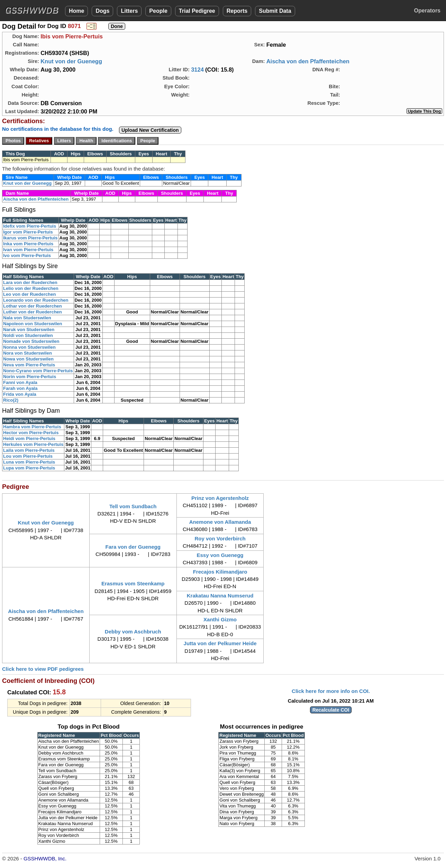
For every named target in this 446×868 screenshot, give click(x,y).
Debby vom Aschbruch (133, 632)
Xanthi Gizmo (220, 619)
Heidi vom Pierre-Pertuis (29, 438)
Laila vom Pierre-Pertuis (29, 450)
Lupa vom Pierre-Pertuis (29, 468)
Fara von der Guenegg (133, 547)
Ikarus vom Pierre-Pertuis (30, 238)
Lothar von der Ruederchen (33, 306)
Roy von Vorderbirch (220, 538)
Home (76, 11)
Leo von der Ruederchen (29, 294)
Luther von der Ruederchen (33, 312)
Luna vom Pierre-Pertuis (29, 462)
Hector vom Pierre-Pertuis (31, 433)
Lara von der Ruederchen (30, 282)
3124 (197, 70)
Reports (237, 11)
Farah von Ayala (20, 388)
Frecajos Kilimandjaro (220, 572)
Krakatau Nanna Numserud (220, 596)
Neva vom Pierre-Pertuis (29, 365)
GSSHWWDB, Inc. (45, 858)
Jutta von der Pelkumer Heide (220, 643)
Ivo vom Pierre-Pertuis (27, 255)
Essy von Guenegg (220, 555)
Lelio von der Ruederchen (31, 288)
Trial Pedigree (197, 11)
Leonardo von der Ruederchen (36, 300)
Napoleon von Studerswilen (33, 324)
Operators (427, 11)
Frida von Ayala (20, 394)
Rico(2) (11, 400)
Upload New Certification (150, 130)
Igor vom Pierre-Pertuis (28, 232)
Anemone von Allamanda (220, 522)
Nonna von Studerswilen (29, 347)
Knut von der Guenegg (71, 61)
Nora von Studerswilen (28, 353)
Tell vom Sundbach (133, 506)
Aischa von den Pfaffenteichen (308, 61)
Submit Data (275, 11)
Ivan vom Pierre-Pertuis (28, 250)
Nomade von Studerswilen (31, 341)
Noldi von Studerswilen (28, 335)
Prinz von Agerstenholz (220, 498)
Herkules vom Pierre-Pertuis (33, 444)
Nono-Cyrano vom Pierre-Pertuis (38, 371)
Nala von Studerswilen (27, 318)
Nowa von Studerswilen (28, 359)
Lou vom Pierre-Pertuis (28, 456)
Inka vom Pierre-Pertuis (28, 244)
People (158, 11)
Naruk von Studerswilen (29, 330)
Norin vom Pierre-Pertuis (30, 377)
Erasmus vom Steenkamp (133, 583)
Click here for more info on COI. (331, 691)
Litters (129, 11)
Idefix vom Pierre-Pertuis (30, 226)
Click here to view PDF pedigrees (43, 669)
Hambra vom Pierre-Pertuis (32, 427)
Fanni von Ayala (20, 382)
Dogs (102, 11)
